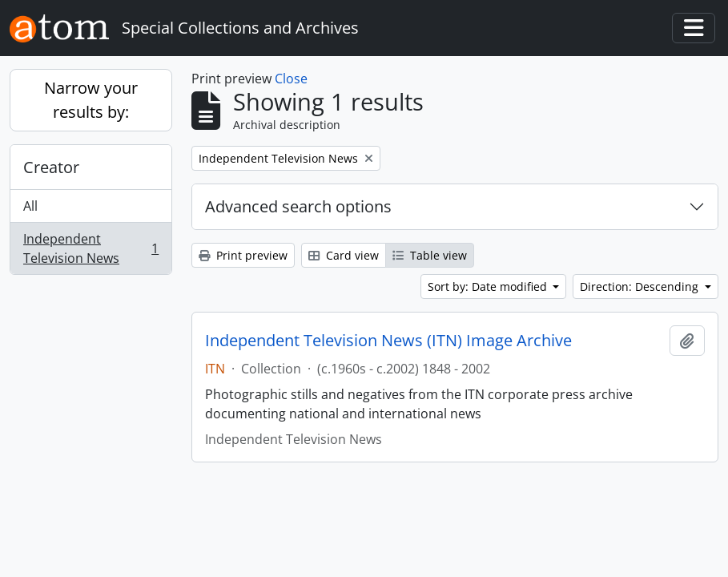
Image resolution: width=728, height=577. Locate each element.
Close (291, 79)
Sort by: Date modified (489, 286)
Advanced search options (298, 206)
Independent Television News (90, 248)
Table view (430, 255)
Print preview (243, 255)
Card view (344, 255)
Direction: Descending (641, 286)
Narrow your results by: (91, 100)
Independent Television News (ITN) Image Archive (388, 341)
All (30, 206)
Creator (51, 167)
